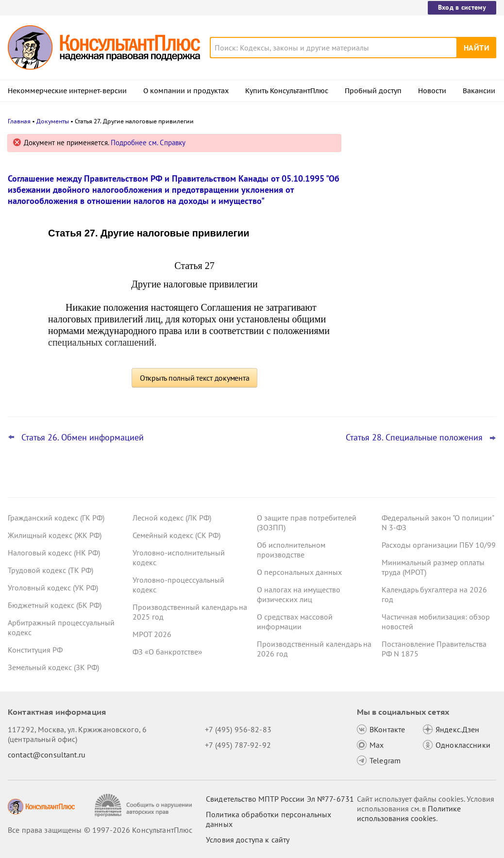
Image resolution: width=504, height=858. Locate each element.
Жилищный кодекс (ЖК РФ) (55, 535)
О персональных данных (299, 572)
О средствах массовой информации (295, 622)
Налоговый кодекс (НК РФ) (54, 553)
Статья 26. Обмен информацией (83, 437)
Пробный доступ (373, 91)
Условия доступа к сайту (248, 840)
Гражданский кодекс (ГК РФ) (56, 518)
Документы (53, 121)
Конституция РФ (35, 650)
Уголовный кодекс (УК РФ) (53, 588)
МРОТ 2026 (152, 634)
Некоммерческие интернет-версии (67, 91)
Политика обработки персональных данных (269, 819)
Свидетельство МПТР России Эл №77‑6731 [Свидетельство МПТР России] (280, 799)
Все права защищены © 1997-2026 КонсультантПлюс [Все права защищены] (100, 830)
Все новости (381, 361)
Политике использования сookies (409, 813)
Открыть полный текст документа (195, 378)
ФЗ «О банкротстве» (168, 652)
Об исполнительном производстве (291, 550)
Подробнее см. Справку (148, 143)
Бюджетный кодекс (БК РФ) (55, 605)
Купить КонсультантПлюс (287, 91)
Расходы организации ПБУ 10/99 (439, 545)
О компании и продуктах (186, 91)
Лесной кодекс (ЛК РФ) (172, 518)
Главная (19, 121)
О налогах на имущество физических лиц (299, 594)
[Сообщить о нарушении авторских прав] (144, 805)
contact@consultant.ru (47, 755)
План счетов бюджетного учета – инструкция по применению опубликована (415, 277)
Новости (432, 91)
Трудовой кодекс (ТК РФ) (50, 570)
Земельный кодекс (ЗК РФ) (53, 667)
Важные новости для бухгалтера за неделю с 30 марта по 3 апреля (418, 228)
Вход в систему (462, 7)
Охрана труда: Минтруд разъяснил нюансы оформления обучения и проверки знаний (416, 329)
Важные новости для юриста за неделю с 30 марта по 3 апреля (412, 186)
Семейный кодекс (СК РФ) (176, 535)
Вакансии (479, 91)
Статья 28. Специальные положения (414, 437)
